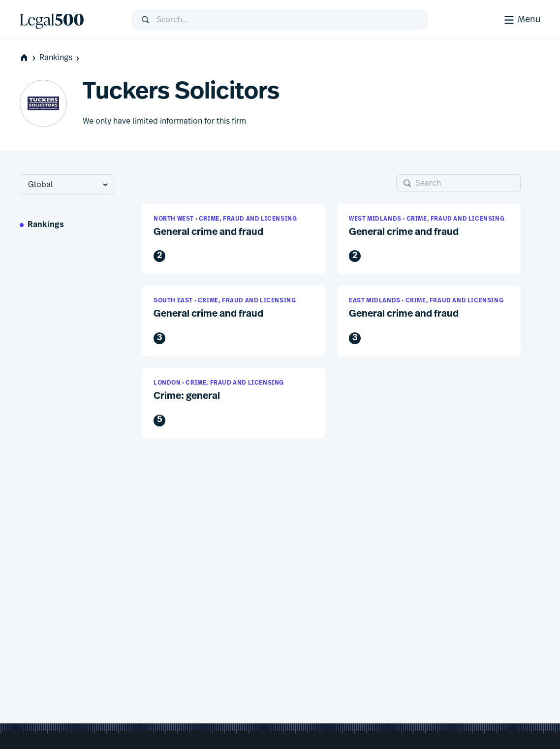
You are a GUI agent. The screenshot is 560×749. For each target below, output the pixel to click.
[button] (233, 239)
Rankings (60, 58)
